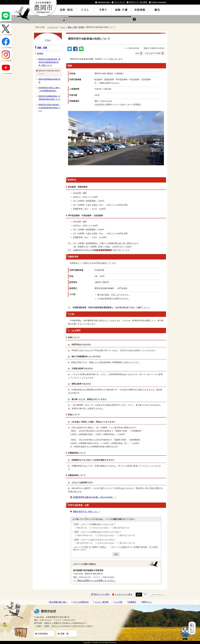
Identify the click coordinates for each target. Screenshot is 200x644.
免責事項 (132, 602)
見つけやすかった (85, 543)
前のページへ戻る (102, 594)
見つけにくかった (127, 543)
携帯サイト (147, 602)
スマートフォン (157, 595)
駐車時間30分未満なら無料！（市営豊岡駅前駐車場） (50, 89)
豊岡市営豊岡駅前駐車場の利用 (49, 81)
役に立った (82, 528)
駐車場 (81, 27)
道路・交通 (72, 27)
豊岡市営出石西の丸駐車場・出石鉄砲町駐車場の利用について (49, 108)
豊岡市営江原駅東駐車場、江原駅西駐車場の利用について (49, 98)
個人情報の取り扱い (58, 602)
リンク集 (118, 602)
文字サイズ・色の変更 (138, 2)
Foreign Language (159, 2)
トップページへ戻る (123, 594)
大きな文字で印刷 (153, 53)
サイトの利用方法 (81, 602)
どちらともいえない (100, 528)
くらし (63, 27)
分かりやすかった (85, 535)
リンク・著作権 (102, 602)
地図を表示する (87, 512)
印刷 (137, 53)
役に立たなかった (122, 528)
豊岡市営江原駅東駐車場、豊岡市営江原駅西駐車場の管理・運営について (49, 62)
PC (146, 595)
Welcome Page (104, 2)
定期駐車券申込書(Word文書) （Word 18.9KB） (95, 497)
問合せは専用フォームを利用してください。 (97, 581)
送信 (116, 554)
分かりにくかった (127, 535)
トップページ (53, 27)
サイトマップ (119, 2)
